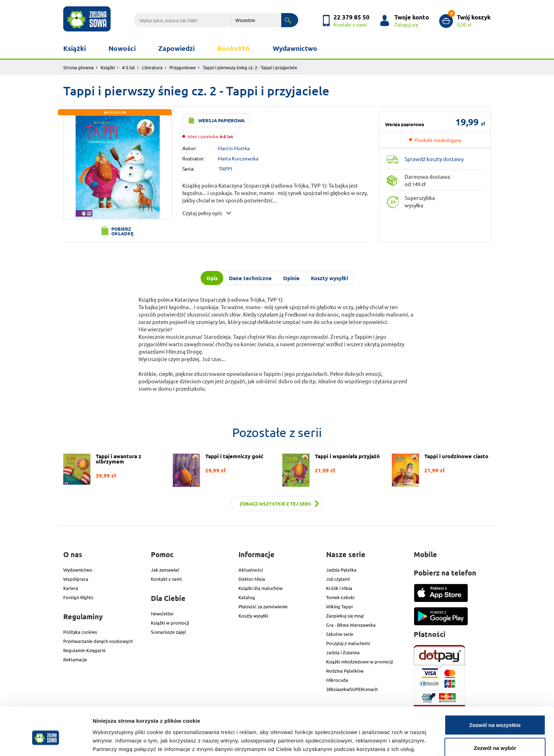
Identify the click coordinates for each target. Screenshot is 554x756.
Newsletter (162, 613)
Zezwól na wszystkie (495, 691)
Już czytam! (338, 579)
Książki (75, 48)
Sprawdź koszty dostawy (434, 159)
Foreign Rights (78, 597)
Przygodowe (183, 67)
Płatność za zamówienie (263, 606)
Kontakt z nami (166, 579)
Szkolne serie (340, 634)
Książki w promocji (170, 623)
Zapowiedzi (176, 48)
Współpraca (76, 579)
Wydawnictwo (295, 48)
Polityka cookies (80, 632)
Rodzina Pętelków (345, 671)
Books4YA (234, 48)
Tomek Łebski (340, 597)
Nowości (122, 48)
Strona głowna (78, 67)
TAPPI (225, 169)
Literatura (152, 67)
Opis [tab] (212, 278)
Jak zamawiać (165, 570)
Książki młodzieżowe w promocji (359, 661)
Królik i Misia (339, 588)
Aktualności (251, 570)
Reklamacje (75, 659)
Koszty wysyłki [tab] (329, 278)
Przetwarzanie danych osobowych (98, 641)
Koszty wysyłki (253, 616)
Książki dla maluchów (261, 588)
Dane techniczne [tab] (250, 278)
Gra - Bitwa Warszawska (351, 625)
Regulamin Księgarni (84, 650)
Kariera (71, 588)
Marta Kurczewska (238, 158)
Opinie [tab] (291, 278)
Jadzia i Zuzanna (343, 652)
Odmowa (495, 737)
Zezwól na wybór (495, 714)
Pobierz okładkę (122, 231)
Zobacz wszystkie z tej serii (275, 504)
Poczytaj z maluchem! (348, 643)
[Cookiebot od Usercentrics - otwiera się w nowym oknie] (46, 742)
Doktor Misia (252, 579)
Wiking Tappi (339, 606)
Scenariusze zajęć (169, 632)
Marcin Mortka (234, 148)
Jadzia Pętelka (341, 570)
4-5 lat (128, 67)
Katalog (247, 597)
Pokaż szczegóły (377, 738)
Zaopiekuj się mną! (345, 616)
